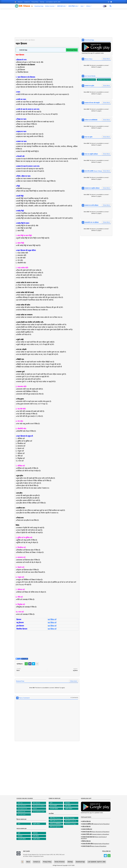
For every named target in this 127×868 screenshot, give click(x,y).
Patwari (35, 809)
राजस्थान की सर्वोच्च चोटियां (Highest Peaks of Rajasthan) (96, 844)
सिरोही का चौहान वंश (86, 841)
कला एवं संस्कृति (53, 806)
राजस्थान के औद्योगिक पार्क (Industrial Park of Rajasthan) (96, 824)
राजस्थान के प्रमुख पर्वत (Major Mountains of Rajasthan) (96, 832)
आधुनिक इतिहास (36, 824)
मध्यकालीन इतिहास (22, 839)
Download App (39, 6)
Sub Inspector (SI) (22, 809)
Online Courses (50, 6)
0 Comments (74, 697)
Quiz (82, 6)
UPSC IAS (20, 803)
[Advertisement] (63, 23)
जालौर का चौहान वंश (86, 821)
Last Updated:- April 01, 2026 (53, 2)
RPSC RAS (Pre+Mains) (39, 806)
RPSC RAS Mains (22, 806)
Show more (74, 681)
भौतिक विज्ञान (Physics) (55, 818)
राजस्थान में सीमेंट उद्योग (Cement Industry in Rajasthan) (96, 834)
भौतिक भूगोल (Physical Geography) (56, 821)
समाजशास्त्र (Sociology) (71, 824)
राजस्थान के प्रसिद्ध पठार (87, 829)
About (28, 862)
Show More (106, 59)
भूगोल (19, 824)
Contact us (27, 2)
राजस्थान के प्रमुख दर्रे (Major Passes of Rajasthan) (94, 846)
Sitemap (42, 2)
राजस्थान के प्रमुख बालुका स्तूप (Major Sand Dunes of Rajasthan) (94, 838)
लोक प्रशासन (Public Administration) (72, 821)
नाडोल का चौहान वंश (86, 826)
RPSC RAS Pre (36, 803)
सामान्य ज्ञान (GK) (61, 6)
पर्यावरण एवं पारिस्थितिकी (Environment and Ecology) (56, 824)
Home (17, 40)
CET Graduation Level (39, 812)
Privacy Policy (35, 2)
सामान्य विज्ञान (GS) (73, 6)
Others (88, 6)
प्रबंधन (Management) (55, 827)
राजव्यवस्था (20, 836)
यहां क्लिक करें (52, 619)
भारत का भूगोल (24, 40)
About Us (20, 2)
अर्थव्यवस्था (35, 833)
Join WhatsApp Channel (104, 80)
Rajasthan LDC (21, 812)
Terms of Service (60, 862)
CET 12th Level (21, 814)
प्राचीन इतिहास (36, 836)
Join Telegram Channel (89, 80)
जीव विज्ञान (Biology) (70, 818)
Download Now (72, 50)
